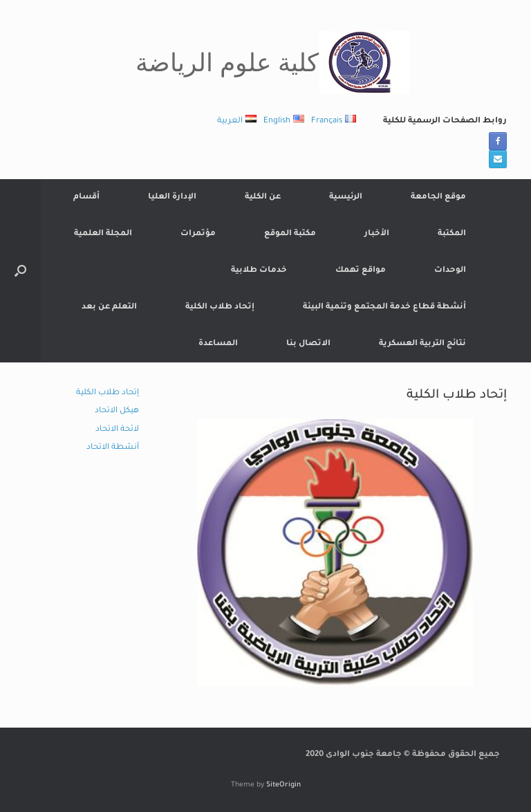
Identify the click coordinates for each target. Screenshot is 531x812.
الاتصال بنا (308, 344)
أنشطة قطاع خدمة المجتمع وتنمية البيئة (384, 307)
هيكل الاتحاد (117, 411)
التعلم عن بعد (109, 307)
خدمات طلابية (259, 271)
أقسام (86, 197)
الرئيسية (346, 197)
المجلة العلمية (103, 234)
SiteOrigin (283, 785)
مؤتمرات (198, 234)
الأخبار (377, 234)
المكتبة (452, 234)
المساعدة (218, 344)
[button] (20, 271)
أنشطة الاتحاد (113, 448)
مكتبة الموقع (290, 234)
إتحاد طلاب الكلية (220, 307)
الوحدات (450, 271)
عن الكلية (263, 197)
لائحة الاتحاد (117, 430)
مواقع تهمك (361, 271)
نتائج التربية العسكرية (422, 344)
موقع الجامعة (438, 197)
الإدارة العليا (172, 197)
